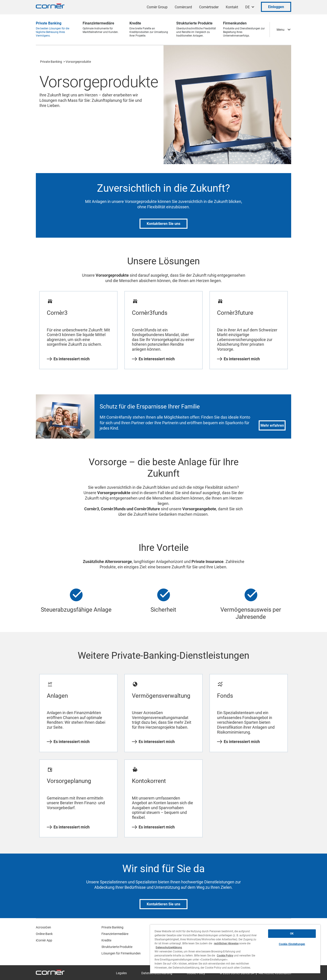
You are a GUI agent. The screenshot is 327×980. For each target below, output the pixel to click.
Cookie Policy (225, 956)
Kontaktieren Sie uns (163, 224)
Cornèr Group (157, 7)
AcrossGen (43, 927)
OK (292, 934)
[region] (235, 949)
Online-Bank (44, 934)
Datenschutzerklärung (169, 947)
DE (247, 7)
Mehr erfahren (272, 425)
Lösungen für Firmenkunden (121, 953)
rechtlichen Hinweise (226, 943)
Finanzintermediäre (115, 934)
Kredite (106, 940)
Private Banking (51, 62)
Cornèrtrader (209, 7)
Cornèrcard (183, 7)
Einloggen (276, 7)
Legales (121, 973)
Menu (281, 30)
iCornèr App (44, 940)
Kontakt (232, 7)
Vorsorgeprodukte (78, 62)
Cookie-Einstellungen (292, 944)
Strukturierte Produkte (117, 947)
